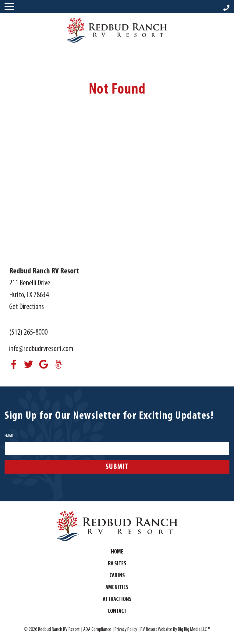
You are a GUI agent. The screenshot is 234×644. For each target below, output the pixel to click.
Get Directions (27, 307)
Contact (117, 611)
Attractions (117, 600)
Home (117, 552)
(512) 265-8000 (28, 333)
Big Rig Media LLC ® (194, 630)
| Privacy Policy (125, 630)
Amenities (117, 588)
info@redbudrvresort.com (41, 349)
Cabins (117, 576)
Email (9, 436)
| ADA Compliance (96, 630)
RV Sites (117, 564)
